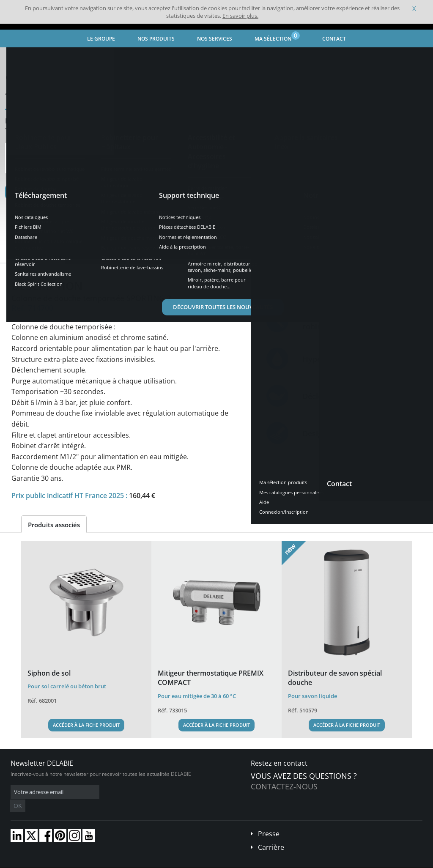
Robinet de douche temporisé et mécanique (220, 57)
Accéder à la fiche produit (86, 725)
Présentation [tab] (37, 256)
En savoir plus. (240, 16)
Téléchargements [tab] (160, 256)
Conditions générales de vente (71, 861)
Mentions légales (130, 861)
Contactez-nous (284, 786)
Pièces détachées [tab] (226, 256)
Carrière (271, 835)
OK (145, 792)
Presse (269, 821)
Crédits (165, 861)
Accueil (20, 57)
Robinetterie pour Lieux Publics (118, 57)
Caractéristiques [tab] (96, 256)
